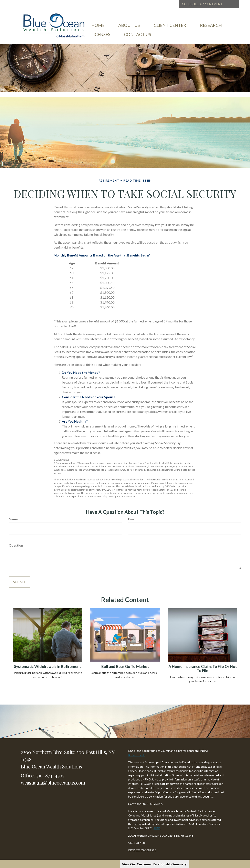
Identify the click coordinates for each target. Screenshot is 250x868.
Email (132, 519)
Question (16, 545)
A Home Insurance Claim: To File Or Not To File (203, 669)
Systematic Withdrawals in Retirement (48, 666)
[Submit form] (19, 582)
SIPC (157, 828)
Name (13, 519)
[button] (129, 28)
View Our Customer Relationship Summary (154, 864)
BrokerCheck (136, 755)
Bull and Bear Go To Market (125, 666)
